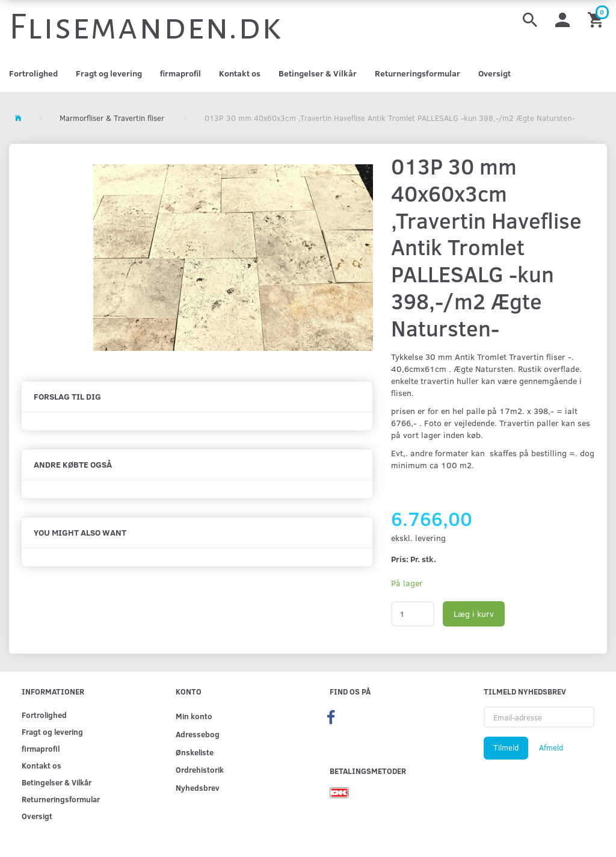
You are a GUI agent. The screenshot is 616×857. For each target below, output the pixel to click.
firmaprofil (180, 73)
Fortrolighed (33, 73)
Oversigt (494, 73)
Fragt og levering (109, 73)
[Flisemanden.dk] (146, 27)
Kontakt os (240, 73)
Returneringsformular (417, 73)
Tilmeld (506, 747)
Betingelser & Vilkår (318, 73)
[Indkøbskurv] (597, 19)
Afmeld (551, 747)
